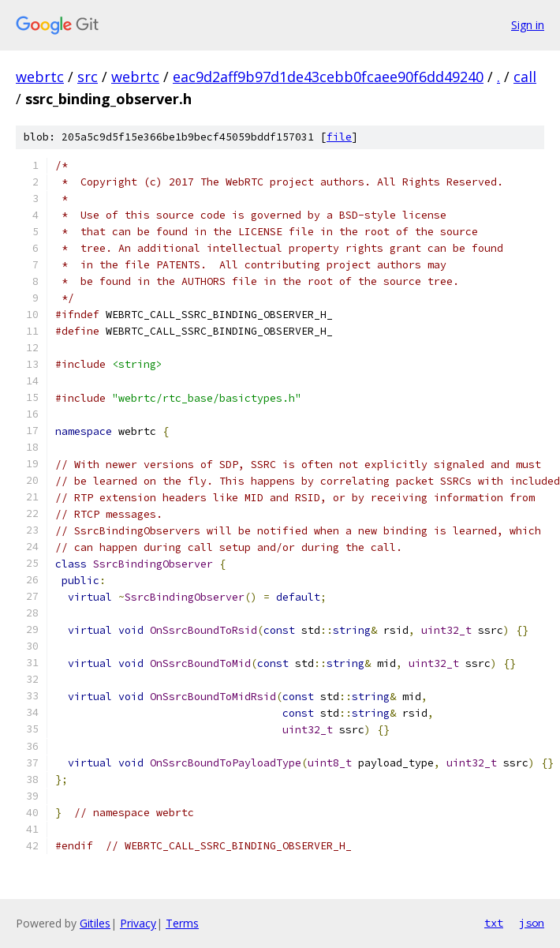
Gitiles (95, 923)
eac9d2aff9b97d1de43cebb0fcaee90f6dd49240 (328, 77)
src (88, 77)
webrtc (40, 77)
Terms (182, 923)
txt (494, 923)
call (525, 77)
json (532, 923)
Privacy (138, 923)
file (339, 137)
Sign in (528, 25)
